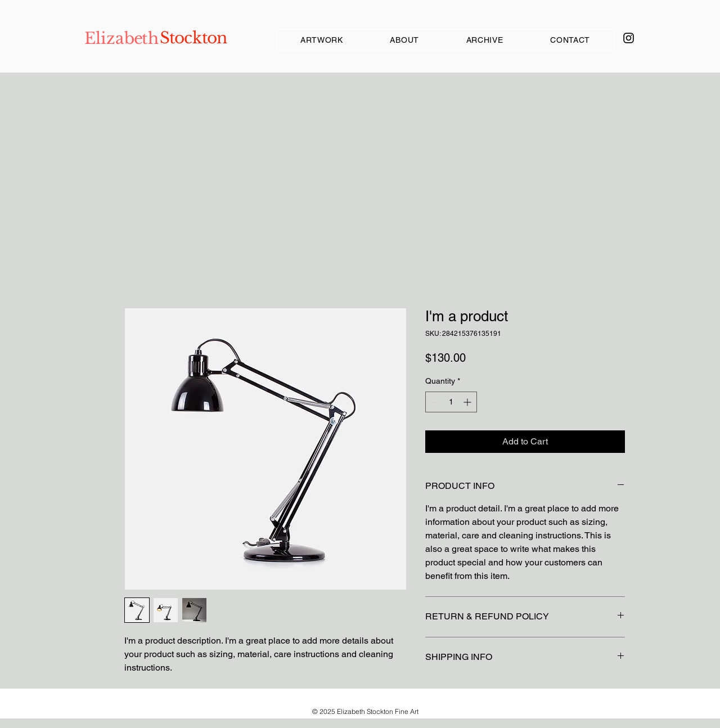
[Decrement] (434, 402)
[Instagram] (629, 38)
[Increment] (468, 402)
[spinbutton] (451, 402)
